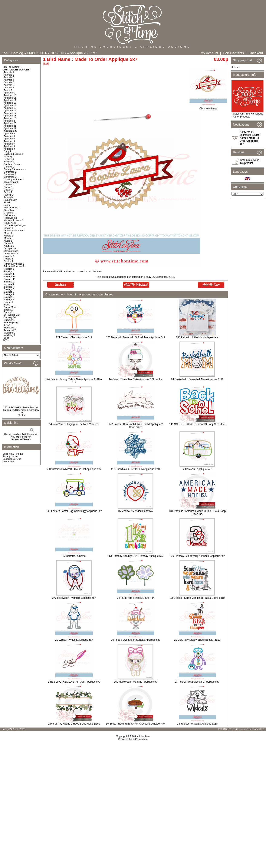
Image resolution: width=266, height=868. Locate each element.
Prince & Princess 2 (14, 266)
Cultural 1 (9, 185)
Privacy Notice (10, 456)
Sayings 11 (10, 279)
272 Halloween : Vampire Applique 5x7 (74, 598)
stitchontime (143, 736)
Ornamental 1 (11, 254)
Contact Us (8, 461)
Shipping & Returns (13, 454)
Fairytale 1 (9, 197)
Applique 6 (9, 141)
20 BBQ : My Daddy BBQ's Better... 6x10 (197, 640)
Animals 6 (9, 85)
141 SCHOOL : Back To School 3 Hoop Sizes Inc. (197, 424)
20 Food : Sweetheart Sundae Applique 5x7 (136, 640)
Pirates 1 (8, 261)
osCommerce (140, 739)
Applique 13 (10, 103)
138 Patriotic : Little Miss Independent (197, 337)
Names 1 (9, 243)
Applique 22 (10, 128)
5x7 (94, 53)
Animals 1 (9, 72)
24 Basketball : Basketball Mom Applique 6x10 (197, 379)
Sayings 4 (9, 287)
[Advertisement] (133, 777)
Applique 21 (10, 126)
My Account (209, 53)
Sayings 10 (10, 276)
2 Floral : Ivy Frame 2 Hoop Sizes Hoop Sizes (74, 724)
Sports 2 (8, 312)
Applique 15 (10, 108)
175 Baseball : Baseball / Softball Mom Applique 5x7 (136, 337)
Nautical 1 (9, 246)
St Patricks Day (12, 315)
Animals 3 (9, 77)
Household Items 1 (14, 220)
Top (5, 53)
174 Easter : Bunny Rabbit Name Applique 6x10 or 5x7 (74, 381)
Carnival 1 (9, 167)
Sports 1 (8, 310)
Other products (241, 117)
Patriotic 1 (9, 256)
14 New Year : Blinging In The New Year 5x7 (74, 424)
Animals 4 (9, 80)
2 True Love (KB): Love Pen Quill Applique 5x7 (74, 682)
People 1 (8, 259)
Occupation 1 (11, 248)
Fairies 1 (8, 195)
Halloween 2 (10, 218)
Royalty (8, 271)
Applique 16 (10, 110)
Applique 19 (10, 118)
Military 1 (9, 236)
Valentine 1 (10, 333)
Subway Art (10, 317)
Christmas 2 (10, 174)
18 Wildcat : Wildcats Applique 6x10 (197, 724)
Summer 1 (9, 320)
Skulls (7, 305)
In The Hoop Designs (15, 225)
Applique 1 (9, 93)
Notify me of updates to (249, 138)
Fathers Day (10, 200)
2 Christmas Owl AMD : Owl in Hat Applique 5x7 (74, 469)
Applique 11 (10, 98)
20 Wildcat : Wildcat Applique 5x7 (74, 640)
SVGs (6, 340)
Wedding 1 (9, 335)
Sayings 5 (9, 289)
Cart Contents (233, 53)
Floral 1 (8, 202)
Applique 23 (79, 53)
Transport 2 (10, 330)
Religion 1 (9, 269)
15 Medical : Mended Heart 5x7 (136, 511)
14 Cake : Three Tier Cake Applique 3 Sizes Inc (136, 379)
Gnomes (8, 213)
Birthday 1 (9, 156)
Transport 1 (10, 328)
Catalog (17, 53)
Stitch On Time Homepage (248, 114)
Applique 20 (10, 123)
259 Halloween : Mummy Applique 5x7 (136, 682)
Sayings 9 (9, 299)
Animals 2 (9, 75)
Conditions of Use (12, 459)
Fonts (7, 205)
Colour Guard (11, 182)
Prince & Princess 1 (14, 264)
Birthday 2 (9, 159)
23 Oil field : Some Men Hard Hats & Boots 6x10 (197, 598)
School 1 (8, 302)
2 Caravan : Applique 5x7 (197, 469)
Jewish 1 (8, 228)
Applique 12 (10, 100)
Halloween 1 (10, 215)
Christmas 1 (10, 172)
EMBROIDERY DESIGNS (46, 53)
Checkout (256, 53)
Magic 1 (8, 233)
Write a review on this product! (249, 162)
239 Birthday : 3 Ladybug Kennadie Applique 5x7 (197, 556)
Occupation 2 (11, 251)
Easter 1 (8, 190)
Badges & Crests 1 (14, 154)
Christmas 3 (10, 177)
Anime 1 (8, 90)
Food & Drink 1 (12, 208)
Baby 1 (7, 151)
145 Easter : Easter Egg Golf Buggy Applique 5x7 (74, 511)
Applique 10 (10, 95)
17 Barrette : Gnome (74, 556)
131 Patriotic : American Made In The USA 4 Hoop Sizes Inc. (197, 513)
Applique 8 (9, 146)
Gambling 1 (10, 210)
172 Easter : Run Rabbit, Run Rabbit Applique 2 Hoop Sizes (136, 426)
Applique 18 (10, 116)
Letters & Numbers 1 (15, 231)
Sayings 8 (9, 297)
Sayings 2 (9, 282)
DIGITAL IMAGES (12, 67)
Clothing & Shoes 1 (14, 179)
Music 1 (8, 241)
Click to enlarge (208, 107)
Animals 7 (9, 87)
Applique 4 (9, 136)
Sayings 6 (9, 292)
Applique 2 (9, 121)
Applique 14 (10, 105)
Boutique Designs (13, 164)
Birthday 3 (9, 162)
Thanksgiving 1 (12, 322)
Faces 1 (8, 192)
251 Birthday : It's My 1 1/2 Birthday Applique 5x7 (136, 556)
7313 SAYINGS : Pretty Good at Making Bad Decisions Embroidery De (21, 410)
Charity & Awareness (15, 169)
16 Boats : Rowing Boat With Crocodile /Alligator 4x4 (136, 724)
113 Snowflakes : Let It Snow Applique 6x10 (136, 469)
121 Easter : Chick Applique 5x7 (74, 337)
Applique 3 (9, 133)
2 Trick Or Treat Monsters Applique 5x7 (197, 682)
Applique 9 (9, 149)
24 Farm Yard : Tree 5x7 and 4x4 (136, 598)
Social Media (11, 307)
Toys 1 (7, 325)
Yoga (6, 338)
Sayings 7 (9, 294)
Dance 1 (8, 187)
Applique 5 (9, 139)
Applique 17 (10, 113)
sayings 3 (9, 284)
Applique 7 (9, 144)
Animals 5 (9, 82)
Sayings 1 (9, 274)
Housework (10, 223)
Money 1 (8, 238)
